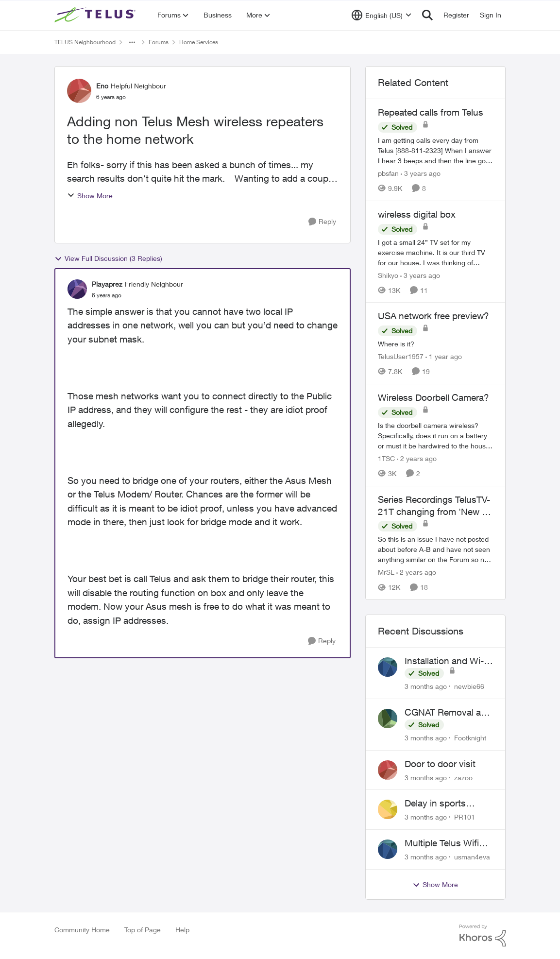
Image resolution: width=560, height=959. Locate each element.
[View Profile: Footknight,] (388, 719)
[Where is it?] (436, 344)
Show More (90, 196)
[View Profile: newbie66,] (388, 667)
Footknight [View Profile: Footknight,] (470, 738)
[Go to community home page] (96, 15)
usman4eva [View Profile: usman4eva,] (472, 857)
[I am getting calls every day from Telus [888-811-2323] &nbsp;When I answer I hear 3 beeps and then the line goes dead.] (436, 150)
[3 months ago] (426, 686)
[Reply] (322, 222)
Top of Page (143, 930)
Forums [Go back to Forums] (159, 42)
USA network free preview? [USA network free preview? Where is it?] (433, 316)
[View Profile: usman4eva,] (388, 849)
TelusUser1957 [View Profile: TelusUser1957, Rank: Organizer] (401, 356)
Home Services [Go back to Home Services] (199, 42)
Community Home (82, 930)
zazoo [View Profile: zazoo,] (463, 777)
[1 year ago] (444, 356)
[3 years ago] (421, 173)
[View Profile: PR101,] (388, 809)
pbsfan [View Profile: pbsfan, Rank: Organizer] (388, 173)
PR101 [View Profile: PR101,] (465, 817)
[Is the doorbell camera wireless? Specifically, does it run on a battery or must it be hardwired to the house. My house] (436, 436)
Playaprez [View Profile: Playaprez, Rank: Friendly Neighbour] (107, 284)
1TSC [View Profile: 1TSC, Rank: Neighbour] (386, 458)
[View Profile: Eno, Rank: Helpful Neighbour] (79, 91)
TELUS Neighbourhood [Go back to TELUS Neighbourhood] (85, 42)
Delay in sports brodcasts (435, 804)
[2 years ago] (417, 458)
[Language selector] (382, 15)
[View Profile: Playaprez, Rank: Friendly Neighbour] (77, 289)
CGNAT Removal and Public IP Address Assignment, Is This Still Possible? (448, 713)
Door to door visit (440, 764)
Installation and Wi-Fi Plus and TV (448, 661)
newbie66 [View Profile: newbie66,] (469, 686)
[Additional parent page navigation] (132, 42)
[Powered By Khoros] (483, 936)
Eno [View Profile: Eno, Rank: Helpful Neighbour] (102, 86)
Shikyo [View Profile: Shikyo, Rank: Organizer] (388, 275)
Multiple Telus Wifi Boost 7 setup (442, 843)
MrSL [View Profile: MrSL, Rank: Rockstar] (386, 572)
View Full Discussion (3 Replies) (108, 258)
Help (182, 930)
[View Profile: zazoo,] (388, 770)
